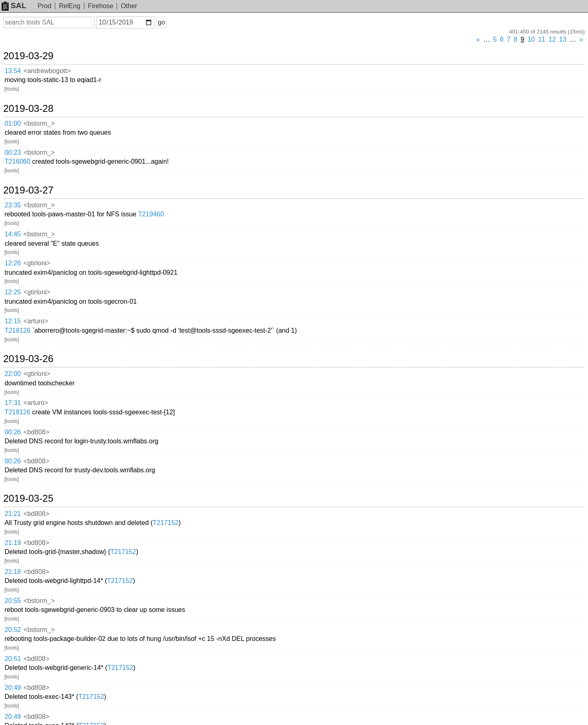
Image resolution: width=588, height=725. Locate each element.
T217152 (166, 523)
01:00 (13, 123)
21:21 (13, 514)
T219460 (151, 214)
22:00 (13, 374)
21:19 (13, 543)
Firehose (100, 6)
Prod (45, 6)
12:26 (13, 263)
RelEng (69, 6)
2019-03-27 (28, 190)
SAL (14, 6)
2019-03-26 (28, 359)
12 (552, 39)
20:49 (13, 688)
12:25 (13, 292)
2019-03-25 (28, 498)
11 (542, 39)
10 (531, 39)
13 (563, 39)
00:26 (13, 432)
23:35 (13, 205)
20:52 (13, 630)
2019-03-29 (28, 56)
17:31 (13, 403)
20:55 (13, 601)
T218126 (17, 330)
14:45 (13, 234)
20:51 (13, 659)
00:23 (13, 152)
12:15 (13, 321)
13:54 (13, 71)
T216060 (17, 161)
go (161, 22)
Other (129, 6)
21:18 (13, 572)
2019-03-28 (28, 109)
